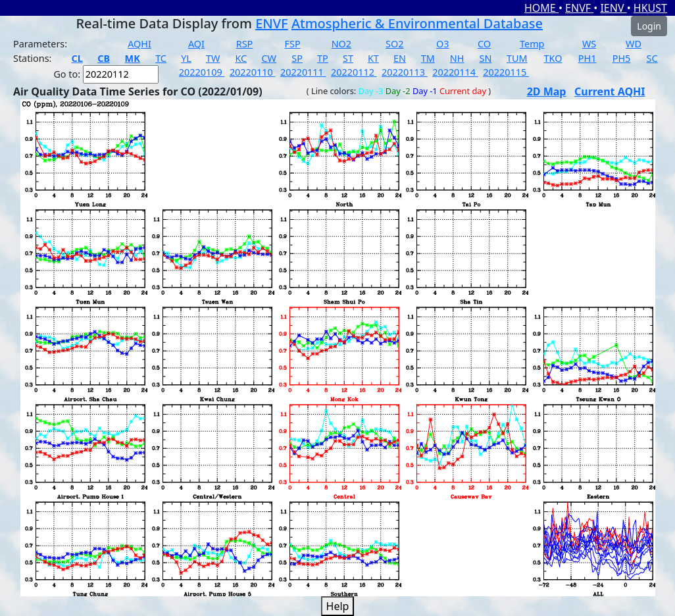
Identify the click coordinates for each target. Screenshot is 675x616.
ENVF (579, 8)
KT (373, 58)
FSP (293, 44)
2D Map (547, 91)
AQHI (139, 44)
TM (428, 58)
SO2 (394, 44)
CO (484, 44)
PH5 (622, 58)
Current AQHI (610, 91)
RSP (245, 44)
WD (634, 44)
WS (589, 44)
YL (186, 58)
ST (348, 58)
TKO (553, 58)
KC (241, 58)
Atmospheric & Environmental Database (417, 23)
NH (457, 58)
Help (338, 606)
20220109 (202, 72)
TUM (517, 58)
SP (297, 58)
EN (400, 58)
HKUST (650, 8)
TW (213, 58)
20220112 (354, 72)
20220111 (303, 72)
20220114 (455, 72)
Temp (532, 44)
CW (268, 58)
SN (486, 58)
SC (652, 58)
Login (649, 26)
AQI (196, 44)
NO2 (341, 44)
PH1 (587, 58)
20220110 (253, 72)
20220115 (506, 72)
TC (161, 58)
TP (323, 58)
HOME (541, 8)
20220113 (405, 72)
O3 (442, 44)
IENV (613, 8)
